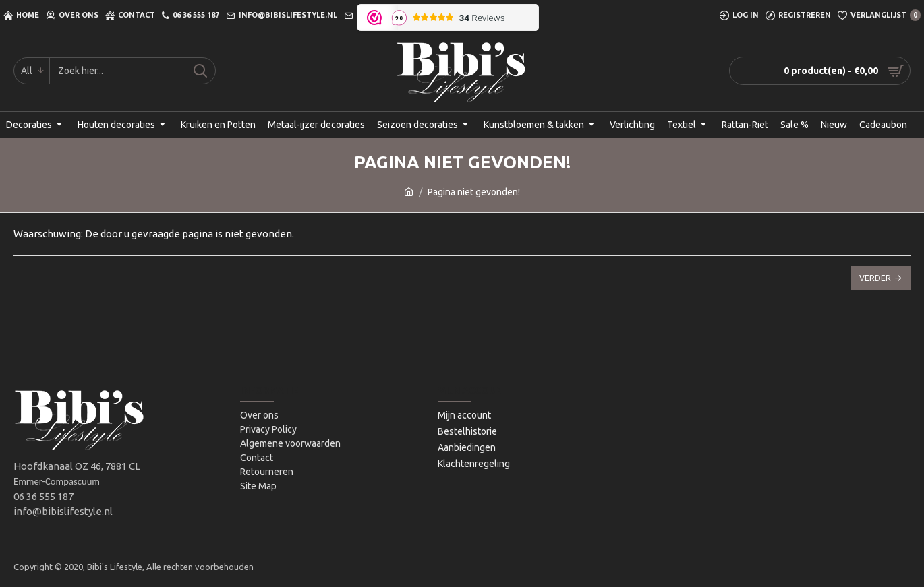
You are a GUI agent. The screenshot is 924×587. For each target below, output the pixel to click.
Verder (875, 278)
